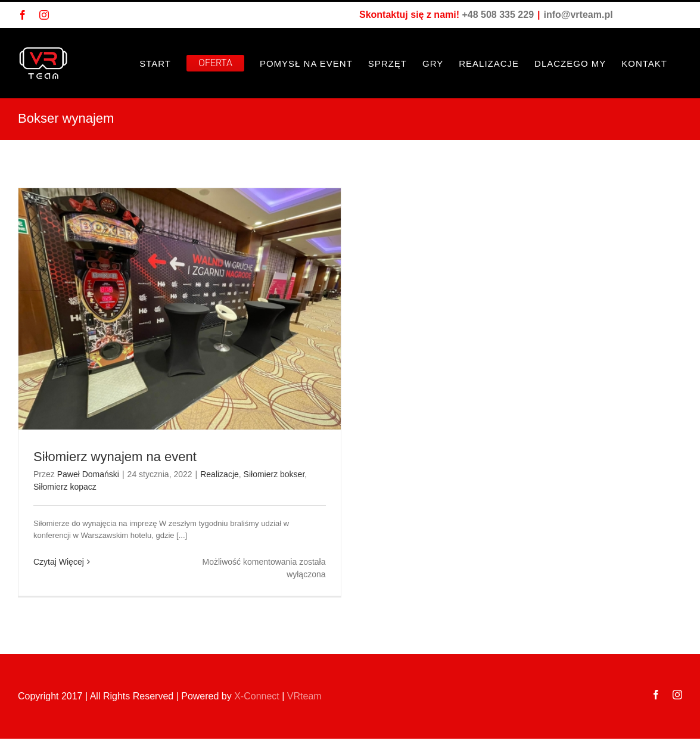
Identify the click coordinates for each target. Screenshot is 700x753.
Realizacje (220, 474)
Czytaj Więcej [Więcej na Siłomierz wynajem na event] (59, 562)
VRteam (304, 696)
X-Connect (257, 696)
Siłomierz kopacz (65, 487)
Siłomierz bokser (274, 474)
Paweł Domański (88, 474)
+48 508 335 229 (498, 15)
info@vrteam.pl (578, 15)
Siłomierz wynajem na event (115, 457)
